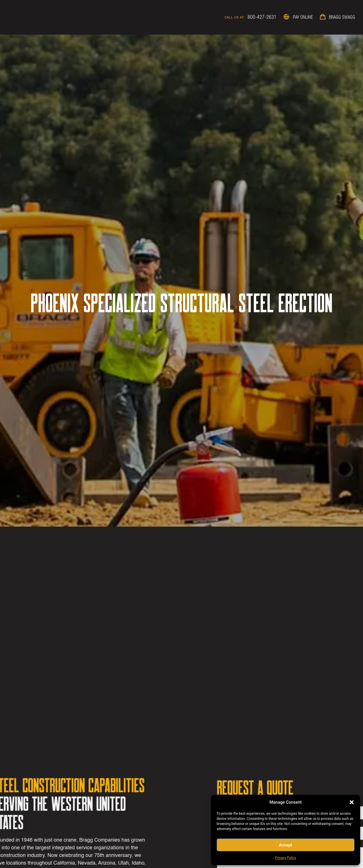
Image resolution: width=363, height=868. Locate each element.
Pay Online (303, 17)
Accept (285, 845)
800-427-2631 (262, 17)
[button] (352, 802)
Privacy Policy (286, 858)
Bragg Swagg (342, 17)
